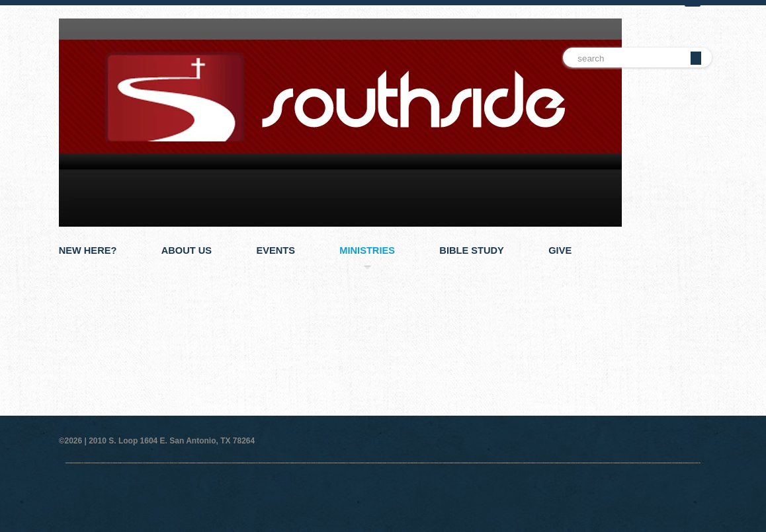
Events (276, 250)
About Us (187, 250)
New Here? (88, 250)
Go (696, 58)
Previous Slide (684, 302)
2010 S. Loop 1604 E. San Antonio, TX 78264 (172, 441)
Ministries (367, 250)
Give (560, 250)
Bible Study (472, 250)
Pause (694, 302)
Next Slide (703, 302)
